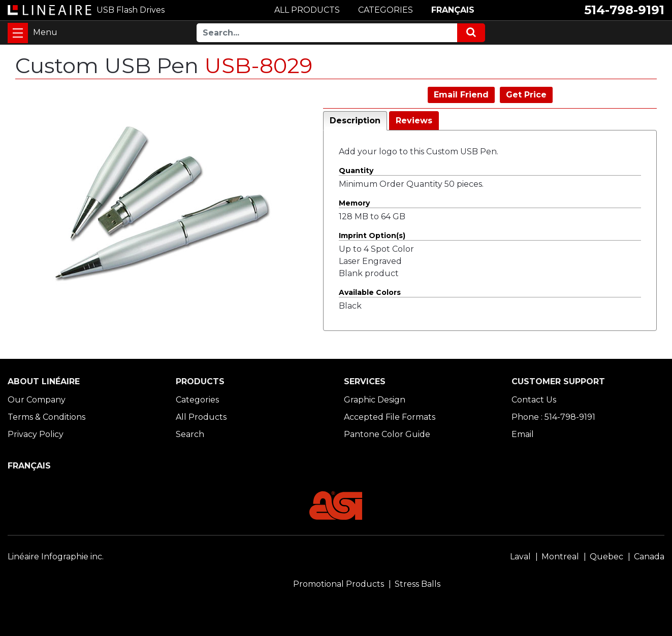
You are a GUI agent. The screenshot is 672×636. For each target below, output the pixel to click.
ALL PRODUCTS (307, 10)
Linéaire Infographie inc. (56, 557)
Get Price (526, 95)
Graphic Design (375, 400)
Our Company (37, 400)
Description (355, 121)
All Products (201, 417)
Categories (197, 400)
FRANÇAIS (453, 10)
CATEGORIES (386, 10)
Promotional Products (339, 584)
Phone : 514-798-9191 (553, 417)
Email (523, 434)
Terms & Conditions (46, 417)
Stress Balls (418, 584)
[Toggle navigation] (18, 33)
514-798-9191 (624, 10)
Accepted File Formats (390, 417)
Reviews (414, 121)
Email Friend (461, 95)
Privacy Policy (36, 434)
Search (190, 434)
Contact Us (534, 400)
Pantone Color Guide (387, 434)
